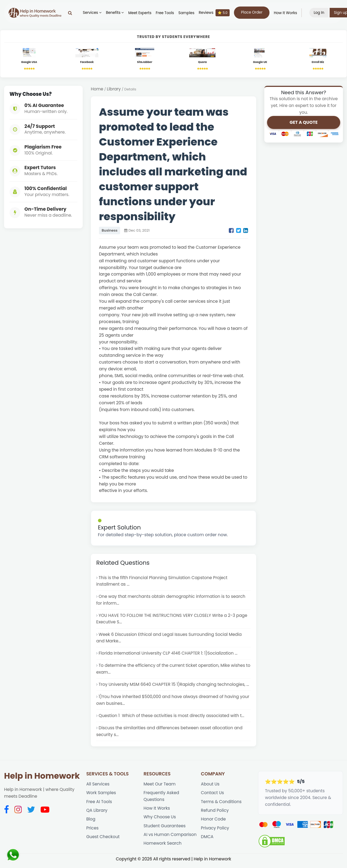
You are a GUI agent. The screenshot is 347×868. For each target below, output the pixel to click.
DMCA (207, 841)
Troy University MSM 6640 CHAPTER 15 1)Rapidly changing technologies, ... (175, 686)
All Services (98, 787)
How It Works (287, 13)
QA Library (97, 814)
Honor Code (213, 823)
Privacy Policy (215, 832)
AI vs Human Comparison (171, 839)
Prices (92, 832)
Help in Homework (42, 779)
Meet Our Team (160, 787)
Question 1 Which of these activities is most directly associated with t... (172, 718)
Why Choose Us (160, 821)
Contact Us (213, 796)
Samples (187, 13)
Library (114, 89)
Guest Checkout (103, 841)
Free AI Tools (99, 805)
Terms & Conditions (221, 805)
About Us (210, 787)
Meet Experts (141, 13)
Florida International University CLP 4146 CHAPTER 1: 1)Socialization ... (169, 655)
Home (97, 89)
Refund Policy (215, 814)
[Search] (71, 13)
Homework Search (163, 848)
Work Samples (101, 796)
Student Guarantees (165, 830)
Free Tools (166, 13)
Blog (91, 823)
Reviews (215, 13)
